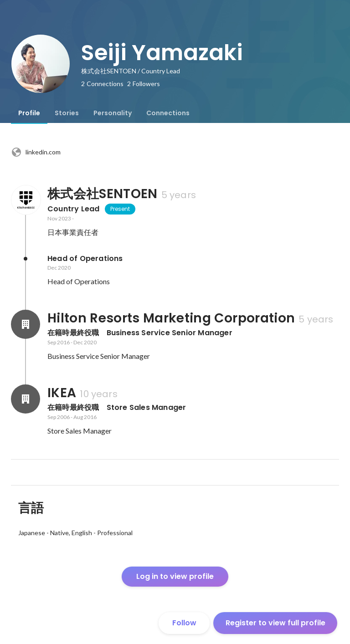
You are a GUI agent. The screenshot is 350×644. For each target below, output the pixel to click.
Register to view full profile (275, 623)
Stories (67, 113)
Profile (29, 113)
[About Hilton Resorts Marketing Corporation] (26, 324)
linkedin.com (36, 152)
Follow (184, 623)
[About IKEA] (26, 399)
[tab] (29, 113)
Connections (168, 113)
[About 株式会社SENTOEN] (26, 200)
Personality (113, 113)
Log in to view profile (175, 576)
